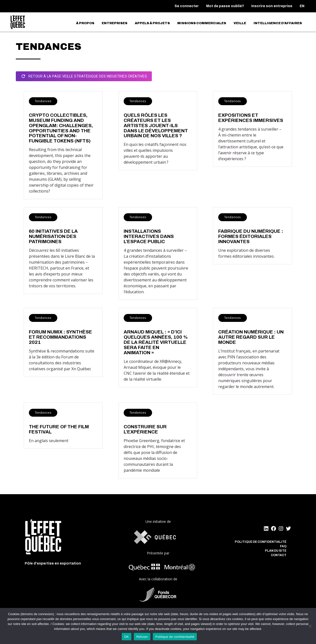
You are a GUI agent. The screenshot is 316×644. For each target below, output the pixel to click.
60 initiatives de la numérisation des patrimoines (53, 236)
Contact (279, 555)
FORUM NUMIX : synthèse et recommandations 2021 (60, 337)
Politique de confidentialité (261, 542)
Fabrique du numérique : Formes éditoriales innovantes (251, 236)
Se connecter (187, 6)
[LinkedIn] (266, 528)
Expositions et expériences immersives (251, 118)
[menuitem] (302, 6)
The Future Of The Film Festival (59, 429)
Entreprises (115, 23)
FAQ (283, 546)
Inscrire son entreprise (272, 6)
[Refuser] (310, 626)
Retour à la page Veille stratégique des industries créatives (84, 76)
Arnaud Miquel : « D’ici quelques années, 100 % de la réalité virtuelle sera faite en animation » (156, 342)
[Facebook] (274, 528)
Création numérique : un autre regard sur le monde (251, 337)
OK (127, 637)
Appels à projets (152, 23)
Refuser (142, 637)
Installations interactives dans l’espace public (149, 236)
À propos (85, 23)
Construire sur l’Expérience (145, 429)
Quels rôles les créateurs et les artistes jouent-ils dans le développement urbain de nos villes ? (156, 126)
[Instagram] (281, 528)
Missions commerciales (202, 23)
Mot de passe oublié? (225, 6)
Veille (240, 23)
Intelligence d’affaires (278, 23)
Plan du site (276, 551)
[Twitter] (288, 528)
